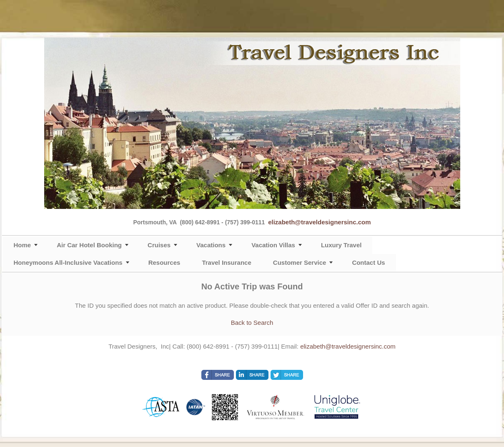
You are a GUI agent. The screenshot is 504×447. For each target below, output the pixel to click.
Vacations (211, 245)
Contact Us (368, 262)
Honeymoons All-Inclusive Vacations (68, 262)
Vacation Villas (273, 245)
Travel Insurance (226, 262)
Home (23, 245)
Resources (164, 262)
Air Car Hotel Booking (89, 245)
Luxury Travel (341, 245)
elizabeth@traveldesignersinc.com (319, 222)
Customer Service (300, 262)
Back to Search (252, 323)
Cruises (159, 245)
